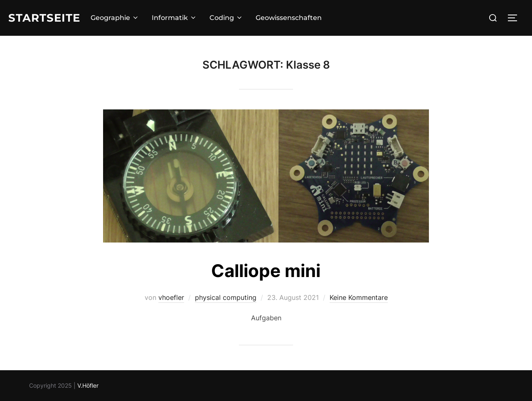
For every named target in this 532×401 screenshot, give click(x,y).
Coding (226, 18)
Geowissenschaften (289, 18)
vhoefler (171, 297)
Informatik (174, 18)
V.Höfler (88, 385)
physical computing (226, 297)
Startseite (44, 18)
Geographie (115, 18)
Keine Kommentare (359, 297)
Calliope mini (266, 271)
